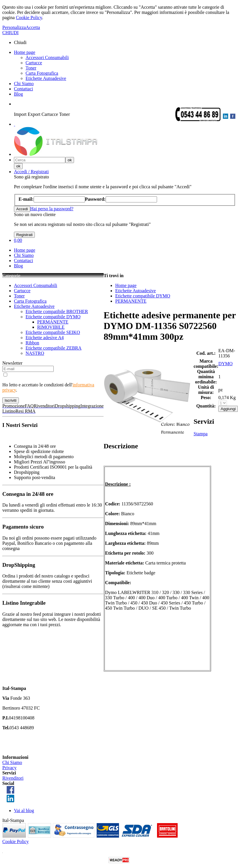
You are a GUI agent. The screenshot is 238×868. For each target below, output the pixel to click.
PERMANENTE (53, 322)
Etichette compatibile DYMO (53, 317)
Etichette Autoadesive (46, 78)
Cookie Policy (29, 18)
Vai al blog (24, 811)
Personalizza (14, 27)
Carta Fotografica (42, 73)
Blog (18, 94)
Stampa (201, 434)
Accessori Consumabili (47, 57)
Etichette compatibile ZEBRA (54, 348)
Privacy (9, 768)
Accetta (33, 27)
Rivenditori (13, 778)
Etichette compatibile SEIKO (53, 332)
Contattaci (24, 89)
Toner (31, 68)
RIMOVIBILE (51, 327)
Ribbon (32, 343)
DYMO (225, 364)
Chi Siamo (24, 84)
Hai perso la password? (52, 209)
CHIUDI (10, 33)
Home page (25, 52)
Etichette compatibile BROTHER (57, 311)
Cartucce (34, 63)
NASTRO (35, 353)
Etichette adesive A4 (45, 338)
